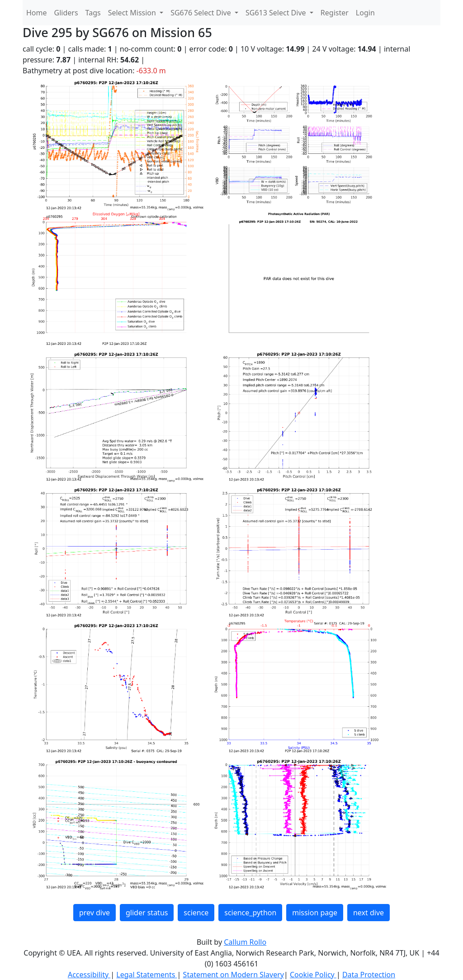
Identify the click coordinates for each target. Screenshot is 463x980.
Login (365, 13)
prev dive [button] (94, 913)
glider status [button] (147, 913)
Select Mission (133, 13)
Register (335, 13)
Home (37, 13)
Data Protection (369, 975)
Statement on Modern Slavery (234, 975)
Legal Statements (146, 975)
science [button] (196, 913)
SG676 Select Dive (202, 13)
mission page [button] (315, 913)
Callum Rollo (245, 942)
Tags (93, 13)
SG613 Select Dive (277, 13)
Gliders (66, 13)
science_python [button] (250, 913)
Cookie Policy (313, 975)
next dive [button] (369, 913)
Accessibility (89, 975)
